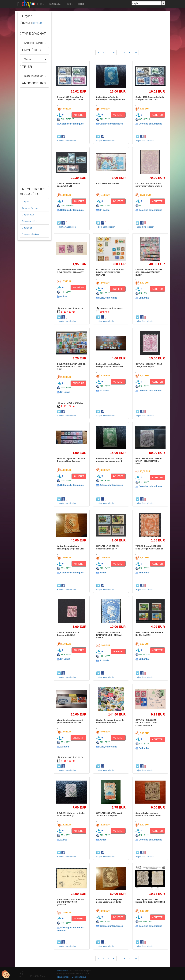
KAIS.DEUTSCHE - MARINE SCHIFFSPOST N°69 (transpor (70, 902)
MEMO (81, 4)
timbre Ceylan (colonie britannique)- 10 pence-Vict (70, 547)
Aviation (65, 747)
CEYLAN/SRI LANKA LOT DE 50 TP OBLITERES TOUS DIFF (71, 367)
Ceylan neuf (28, 215)
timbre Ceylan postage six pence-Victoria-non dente (109, 901)
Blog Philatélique (79, 977)
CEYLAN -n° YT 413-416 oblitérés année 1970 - (108, 547)
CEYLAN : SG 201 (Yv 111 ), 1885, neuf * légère (149, 365)
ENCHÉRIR (78, 288)
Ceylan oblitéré (29, 221)
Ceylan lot (27, 228)
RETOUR (37, 23)
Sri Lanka (104, 210)
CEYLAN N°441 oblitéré (108, 183)
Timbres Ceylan (30, 208)
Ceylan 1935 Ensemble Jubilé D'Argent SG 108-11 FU (150, 98)
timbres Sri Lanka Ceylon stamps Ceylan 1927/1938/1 (110, 365)
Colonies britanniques (72, 124)
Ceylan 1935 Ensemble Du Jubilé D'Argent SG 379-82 (70, 98)
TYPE (41, 4)
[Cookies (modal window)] (6, 975)
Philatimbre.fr (63, 971)
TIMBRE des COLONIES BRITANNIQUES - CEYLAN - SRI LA (110, 635)
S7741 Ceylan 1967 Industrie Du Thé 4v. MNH (149, 634)
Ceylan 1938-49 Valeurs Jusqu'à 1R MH (68, 185)
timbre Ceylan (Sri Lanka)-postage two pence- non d (109, 460)
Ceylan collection (30, 234)
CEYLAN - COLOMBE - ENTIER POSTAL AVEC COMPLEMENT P (147, 723)
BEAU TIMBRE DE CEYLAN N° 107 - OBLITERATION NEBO (149, 461)
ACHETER (79, 115)
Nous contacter (64, 977)
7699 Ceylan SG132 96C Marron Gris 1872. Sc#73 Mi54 (150, 901)
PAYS (69, 4)
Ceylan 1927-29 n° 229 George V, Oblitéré (68, 634)
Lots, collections (108, 298)
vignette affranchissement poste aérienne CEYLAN (70, 721)
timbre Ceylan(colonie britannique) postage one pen (111, 98)
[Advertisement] (35, 137)
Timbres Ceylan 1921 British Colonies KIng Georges (71, 460)
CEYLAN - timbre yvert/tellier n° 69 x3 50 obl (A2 (71, 814)
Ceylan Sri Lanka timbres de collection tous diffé (110, 721)
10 (136, 52)
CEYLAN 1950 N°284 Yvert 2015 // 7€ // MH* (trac (109, 814)
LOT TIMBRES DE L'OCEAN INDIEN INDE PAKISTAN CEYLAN (110, 272)
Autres (64, 296)
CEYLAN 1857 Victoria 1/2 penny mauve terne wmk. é (149, 185)
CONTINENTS (55, 4)
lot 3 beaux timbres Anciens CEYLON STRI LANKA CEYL (71, 271)
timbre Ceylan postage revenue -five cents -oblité (148, 814)
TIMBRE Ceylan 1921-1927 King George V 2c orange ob (149, 547)
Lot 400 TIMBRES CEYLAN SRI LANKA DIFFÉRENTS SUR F (149, 272)
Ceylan (26, 202)
